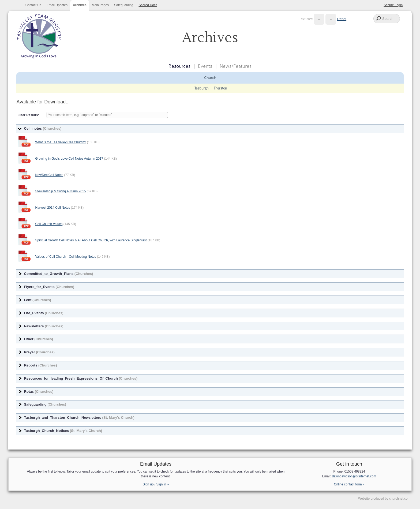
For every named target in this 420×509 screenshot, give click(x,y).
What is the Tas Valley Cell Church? (61, 142)
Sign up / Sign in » (156, 484)
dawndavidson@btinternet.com (354, 476)
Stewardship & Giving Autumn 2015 (60, 191)
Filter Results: (28, 115)
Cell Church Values (49, 224)
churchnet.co (398, 499)
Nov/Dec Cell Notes (49, 175)
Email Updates (57, 5)
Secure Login (393, 5)
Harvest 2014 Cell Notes (52, 208)
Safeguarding (124, 5)
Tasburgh (201, 88)
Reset (342, 19)
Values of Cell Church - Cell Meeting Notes (65, 257)
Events (205, 66)
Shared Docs (148, 5)
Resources (179, 66)
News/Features (236, 66)
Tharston (220, 88)
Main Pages (100, 5)
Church (210, 78)
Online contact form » (349, 484)
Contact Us (33, 5)
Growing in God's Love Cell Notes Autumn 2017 (69, 159)
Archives (80, 5)
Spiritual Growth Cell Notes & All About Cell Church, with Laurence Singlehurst (91, 240)
